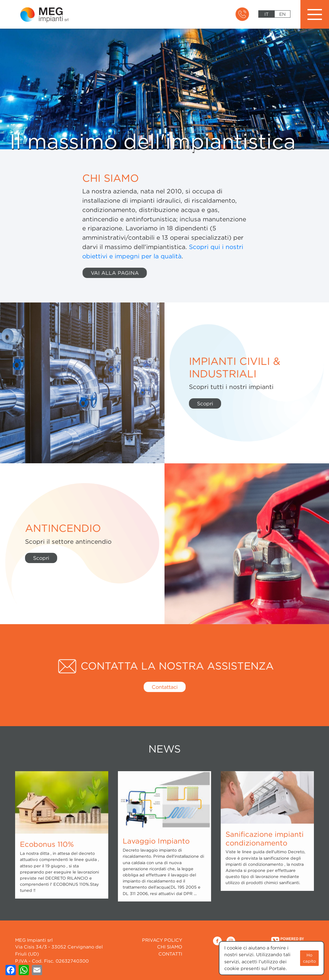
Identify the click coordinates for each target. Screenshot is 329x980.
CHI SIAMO (170, 947)
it (267, 14)
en (282, 14)
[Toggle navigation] (315, 14)
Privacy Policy (162, 940)
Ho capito (309, 958)
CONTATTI (170, 954)
